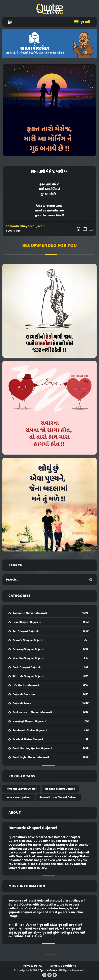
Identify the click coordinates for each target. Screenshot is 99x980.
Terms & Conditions (63, 966)
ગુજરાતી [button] (82, 22)
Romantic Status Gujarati (60, 789)
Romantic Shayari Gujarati (25, 226)
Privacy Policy (33, 966)
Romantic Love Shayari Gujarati (58, 797)
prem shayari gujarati (19, 797)
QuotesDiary (48, 970)
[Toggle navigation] (10, 22)
